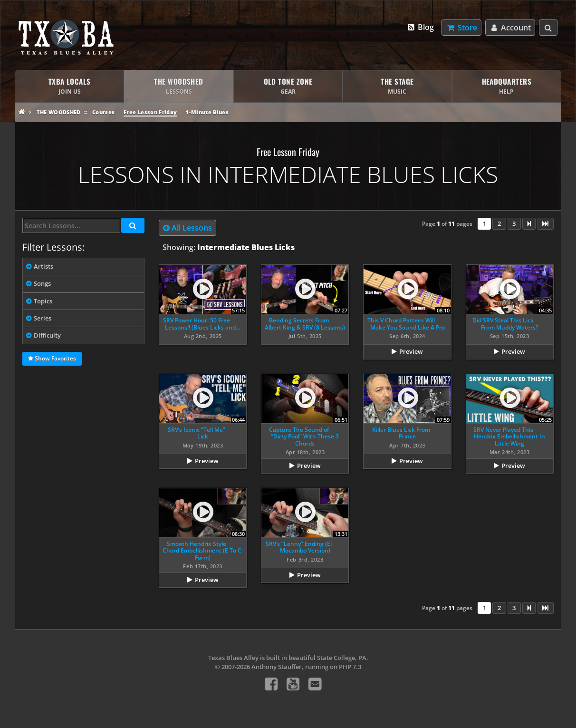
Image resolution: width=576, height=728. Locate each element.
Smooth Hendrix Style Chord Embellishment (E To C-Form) (203, 551)
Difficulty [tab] (47, 335)
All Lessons (187, 228)
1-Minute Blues (207, 112)
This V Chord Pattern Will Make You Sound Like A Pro (406, 324)
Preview (411, 351)
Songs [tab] (42, 283)
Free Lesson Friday (150, 112)
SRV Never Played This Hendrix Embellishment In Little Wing (509, 437)
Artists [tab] (43, 266)
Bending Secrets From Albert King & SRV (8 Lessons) (305, 324)
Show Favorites (52, 359)
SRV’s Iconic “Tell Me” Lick (197, 433)
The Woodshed (59, 112)
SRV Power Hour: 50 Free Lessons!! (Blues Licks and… (202, 324)
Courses (103, 112)
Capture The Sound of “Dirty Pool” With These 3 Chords (304, 437)
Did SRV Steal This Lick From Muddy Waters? (505, 324)
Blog (420, 27)
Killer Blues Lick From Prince (401, 433)
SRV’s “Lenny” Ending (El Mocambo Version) (299, 547)
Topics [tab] (43, 301)
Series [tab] (43, 318)
